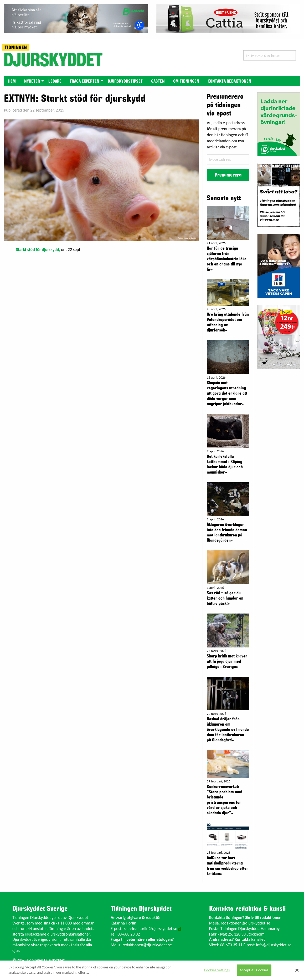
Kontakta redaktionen (229, 81)
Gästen (158, 81)
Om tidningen (186, 81)
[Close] (297, 970)
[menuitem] (12, 81)
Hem (12, 81)
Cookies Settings (217, 970)
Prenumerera (228, 175)
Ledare (55, 81)
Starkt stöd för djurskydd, (38, 250)
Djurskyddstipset (125, 81)
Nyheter (32, 81)
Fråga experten (85, 81)
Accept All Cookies (254, 970)
